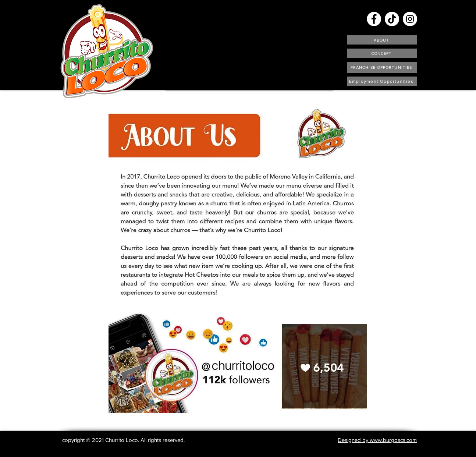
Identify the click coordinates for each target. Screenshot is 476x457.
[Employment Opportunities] (382, 81)
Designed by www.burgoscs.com (377, 440)
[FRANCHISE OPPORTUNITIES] (382, 67)
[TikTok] (392, 19)
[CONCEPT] (382, 53)
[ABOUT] (382, 40)
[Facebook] (374, 19)
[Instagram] (410, 19)
